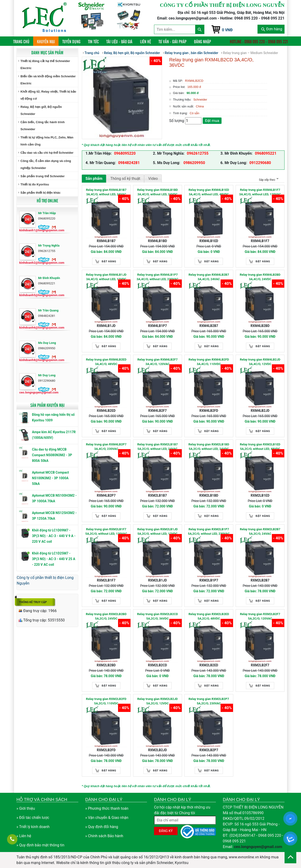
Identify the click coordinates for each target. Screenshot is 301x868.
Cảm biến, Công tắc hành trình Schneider (43, 126)
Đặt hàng (109, 261)
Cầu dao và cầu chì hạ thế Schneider (47, 153)
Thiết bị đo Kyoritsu (35, 184)
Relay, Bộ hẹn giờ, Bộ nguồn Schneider (41, 110)
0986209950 (194, 163)
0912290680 (260, 163)
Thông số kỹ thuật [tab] (125, 179)
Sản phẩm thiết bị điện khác (40, 193)
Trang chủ (23, 41)
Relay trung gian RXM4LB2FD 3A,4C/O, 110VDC (209, 362)
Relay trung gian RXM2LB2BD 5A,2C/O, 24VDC (106, 616)
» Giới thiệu (26, 808)
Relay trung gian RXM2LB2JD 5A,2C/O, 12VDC (158, 701)
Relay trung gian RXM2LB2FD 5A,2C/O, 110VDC (106, 701)
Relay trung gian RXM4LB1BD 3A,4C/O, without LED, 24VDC (157, 192)
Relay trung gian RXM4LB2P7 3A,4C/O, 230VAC (106, 447)
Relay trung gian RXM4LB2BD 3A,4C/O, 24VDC (260, 277)
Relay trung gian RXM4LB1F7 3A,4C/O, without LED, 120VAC (260, 192)
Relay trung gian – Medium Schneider (250, 53)
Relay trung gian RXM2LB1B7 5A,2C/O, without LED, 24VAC (158, 447)
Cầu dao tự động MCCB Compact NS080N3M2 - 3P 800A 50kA (52, 455)
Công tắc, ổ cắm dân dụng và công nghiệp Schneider (46, 164)
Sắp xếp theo (268, 180)
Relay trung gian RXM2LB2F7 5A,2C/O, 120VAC (260, 616)
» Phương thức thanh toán (107, 808)
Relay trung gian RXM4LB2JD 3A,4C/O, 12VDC (260, 362)
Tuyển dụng (71, 41)
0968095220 (125, 153)
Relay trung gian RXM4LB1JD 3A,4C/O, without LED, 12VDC (106, 277)
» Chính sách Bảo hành (104, 836)
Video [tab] (153, 179)
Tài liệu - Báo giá (119, 41)
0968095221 (266, 153)
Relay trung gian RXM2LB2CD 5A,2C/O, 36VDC (157, 616)
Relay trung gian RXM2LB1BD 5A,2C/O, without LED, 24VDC (209, 447)
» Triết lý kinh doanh (33, 827)
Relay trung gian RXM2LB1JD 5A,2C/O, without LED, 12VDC (158, 532)
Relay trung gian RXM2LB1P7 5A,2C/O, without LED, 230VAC (209, 532)
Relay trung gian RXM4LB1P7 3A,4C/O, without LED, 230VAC (158, 277)
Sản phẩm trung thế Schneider (43, 176)
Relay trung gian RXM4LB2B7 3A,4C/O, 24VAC (209, 277)
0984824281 (129, 163)
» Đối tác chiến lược (33, 818)
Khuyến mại (46, 41)
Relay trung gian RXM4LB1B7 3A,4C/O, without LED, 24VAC (106, 192)
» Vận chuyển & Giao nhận (107, 818)
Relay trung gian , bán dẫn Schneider (192, 53)
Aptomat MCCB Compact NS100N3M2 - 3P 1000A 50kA (50, 478)
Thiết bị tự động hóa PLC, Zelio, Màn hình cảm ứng (47, 141)
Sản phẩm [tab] (94, 179)
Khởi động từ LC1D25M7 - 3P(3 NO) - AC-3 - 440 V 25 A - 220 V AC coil (54, 559)
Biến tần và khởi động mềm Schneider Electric (48, 80)
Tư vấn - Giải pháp (172, 41)
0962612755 (198, 153)
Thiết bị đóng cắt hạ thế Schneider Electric (45, 65)
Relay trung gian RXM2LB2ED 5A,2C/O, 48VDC (209, 616)
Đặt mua (212, 121)
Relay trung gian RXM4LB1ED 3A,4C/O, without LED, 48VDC (209, 192)
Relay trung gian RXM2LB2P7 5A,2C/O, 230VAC (209, 701)
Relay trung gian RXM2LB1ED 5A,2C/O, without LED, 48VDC (260, 447)
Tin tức (93, 41)
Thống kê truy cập (33, 602)
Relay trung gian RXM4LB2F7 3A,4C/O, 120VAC (157, 362)
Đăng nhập (202, 41)
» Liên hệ (24, 836)
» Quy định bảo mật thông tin (40, 845)
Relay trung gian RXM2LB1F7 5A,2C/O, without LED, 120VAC (106, 532)
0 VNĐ (227, 30)
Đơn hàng (272, 29)
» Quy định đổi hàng (102, 827)
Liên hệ (145, 41)
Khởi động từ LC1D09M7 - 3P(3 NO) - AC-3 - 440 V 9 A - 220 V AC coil (54, 536)
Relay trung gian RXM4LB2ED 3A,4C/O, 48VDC (106, 362)
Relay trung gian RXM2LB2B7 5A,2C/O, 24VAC (260, 532)
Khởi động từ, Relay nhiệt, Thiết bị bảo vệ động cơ (48, 95)
